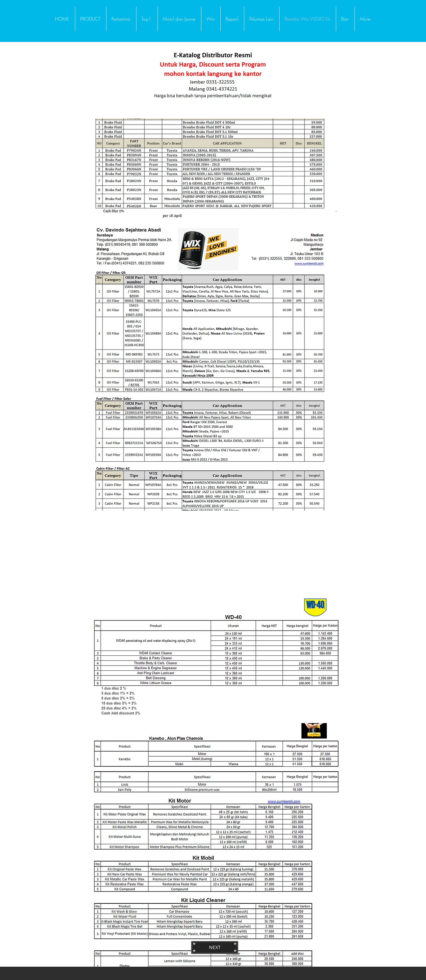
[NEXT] (215, 947)
